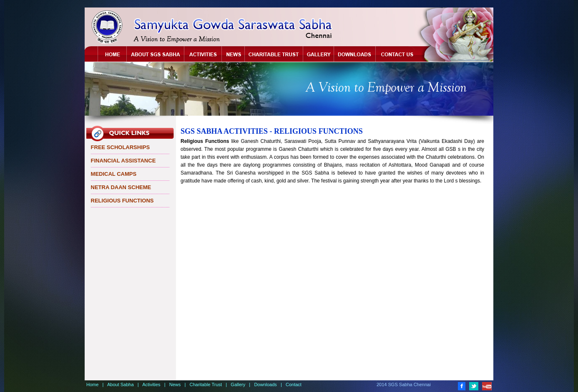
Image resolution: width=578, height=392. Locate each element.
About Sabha (156, 54)
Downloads (355, 54)
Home (112, 54)
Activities (203, 54)
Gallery (319, 54)
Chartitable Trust (274, 54)
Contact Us (399, 54)
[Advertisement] (332, 282)
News (233, 54)
